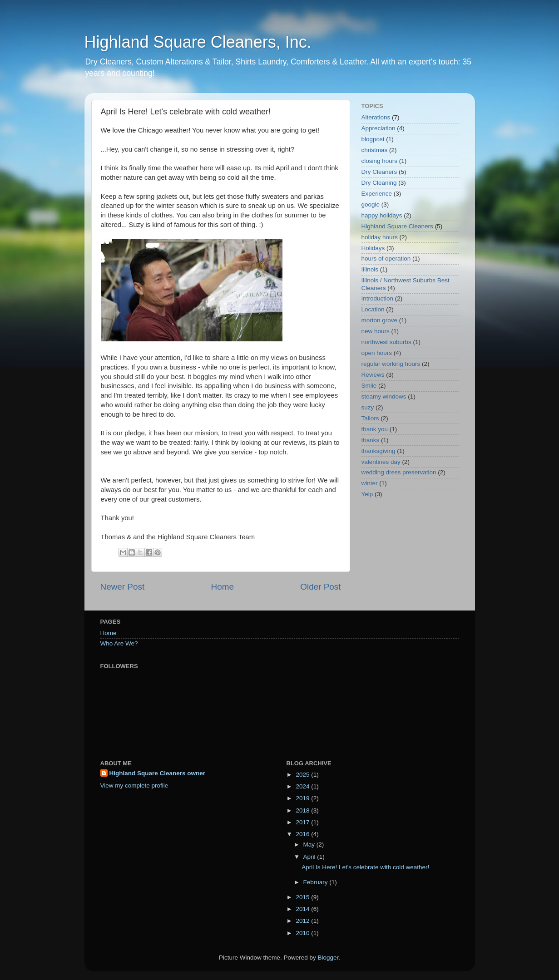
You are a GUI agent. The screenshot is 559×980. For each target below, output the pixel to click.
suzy (368, 407)
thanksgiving (378, 451)
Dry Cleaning (379, 183)
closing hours (380, 161)
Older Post (320, 587)
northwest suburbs (386, 342)
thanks (371, 440)
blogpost (373, 139)
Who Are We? (119, 643)
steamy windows (384, 396)
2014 (303, 909)
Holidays (373, 248)
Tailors (370, 418)
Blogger (328, 958)
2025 (303, 775)
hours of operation (386, 259)
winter (370, 483)
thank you (375, 429)
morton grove (380, 320)
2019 (303, 798)
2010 (303, 933)
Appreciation (378, 128)
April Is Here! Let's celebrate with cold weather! (365, 867)
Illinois (370, 269)
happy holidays (382, 215)
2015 (303, 897)
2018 (303, 810)
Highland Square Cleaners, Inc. (198, 42)
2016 (303, 834)
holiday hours (380, 237)
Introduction (378, 298)
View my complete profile (134, 785)
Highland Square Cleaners (397, 226)
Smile (369, 386)
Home (223, 587)
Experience (377, 194)
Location (373, 309)
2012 (303, 921)
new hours (376, 331)
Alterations (376, 117)
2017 (303, 822)
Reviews (373, 375)
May (310, 845)
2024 (303, 786)
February (317, 882)
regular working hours (391, 364)
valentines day (381, 462)
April (310, 857)
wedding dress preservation (399, 472)
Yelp (367, 494)
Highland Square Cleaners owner (158, 773)
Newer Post (123, 587)
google (371, 204)
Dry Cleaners (379, 172)
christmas (375, 150)
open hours (377, 353)
